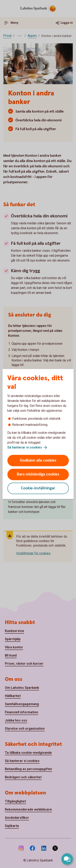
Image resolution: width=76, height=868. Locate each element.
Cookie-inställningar (38, 488)
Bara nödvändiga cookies (38, 474)
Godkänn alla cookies (38, 460)
